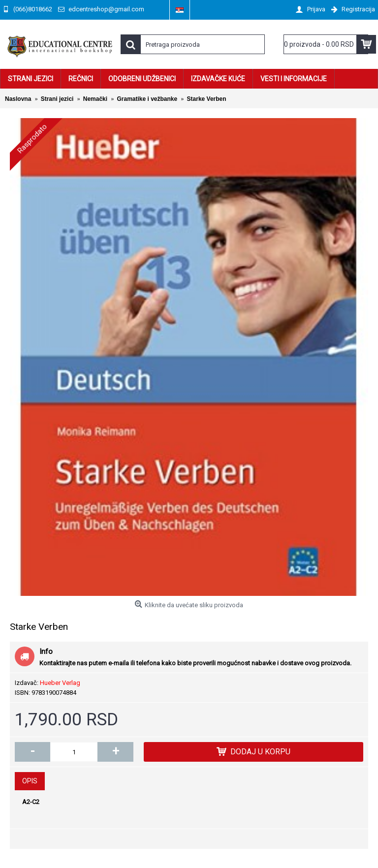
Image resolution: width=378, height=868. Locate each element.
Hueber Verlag (60, 683)
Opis (30, 781)
